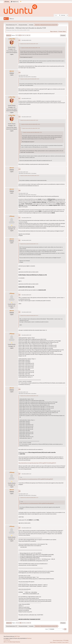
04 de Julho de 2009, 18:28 (23, 75)
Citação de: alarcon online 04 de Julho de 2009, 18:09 (29, 44)
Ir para (46, 629)
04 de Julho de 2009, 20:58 (26, 312)
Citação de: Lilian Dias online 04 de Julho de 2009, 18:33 (30, 176)
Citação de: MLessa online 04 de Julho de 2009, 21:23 (29, 497)
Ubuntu (29, 638)
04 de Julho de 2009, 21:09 (26, 335)
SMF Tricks (17, 636)
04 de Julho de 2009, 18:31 (26, 98)
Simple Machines (16, 642)
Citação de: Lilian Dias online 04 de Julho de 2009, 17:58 (31, 48)
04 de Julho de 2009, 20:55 (26, 295)
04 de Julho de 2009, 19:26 (26, 218)
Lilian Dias (12, 39)
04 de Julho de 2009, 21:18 (23, 392)
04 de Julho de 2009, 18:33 (26, 117)
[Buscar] (60, 15)
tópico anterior (54, 31)
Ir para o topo (9, 623)
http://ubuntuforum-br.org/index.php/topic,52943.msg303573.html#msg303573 (37, 463)
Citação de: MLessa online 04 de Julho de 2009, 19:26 (29, 244)
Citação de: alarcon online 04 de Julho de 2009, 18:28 (29, 120)
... (25, 35)
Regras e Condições (57, 642)
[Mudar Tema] (21, 2)
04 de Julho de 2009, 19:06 (23, 193)
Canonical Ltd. (7, 640)
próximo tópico (62, 31)
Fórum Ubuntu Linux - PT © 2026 (61, 640)
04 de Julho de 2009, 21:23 (26, 474)
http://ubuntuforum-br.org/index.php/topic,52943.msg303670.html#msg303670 (36, 479)
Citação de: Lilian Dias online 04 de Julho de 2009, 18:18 (30, 79)
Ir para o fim (9, 35)
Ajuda (51, 642)
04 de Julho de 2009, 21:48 (26, 528)
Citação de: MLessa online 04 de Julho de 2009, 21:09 (29, 396)
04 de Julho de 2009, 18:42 (23, 172)
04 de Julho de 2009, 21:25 (23, 494)
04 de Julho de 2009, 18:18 (26, 40)
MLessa (12, 216)
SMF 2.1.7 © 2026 (8, 642)
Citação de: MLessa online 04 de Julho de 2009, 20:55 (29, 316)
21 (27, 35)
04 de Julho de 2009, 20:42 (26, 240)
